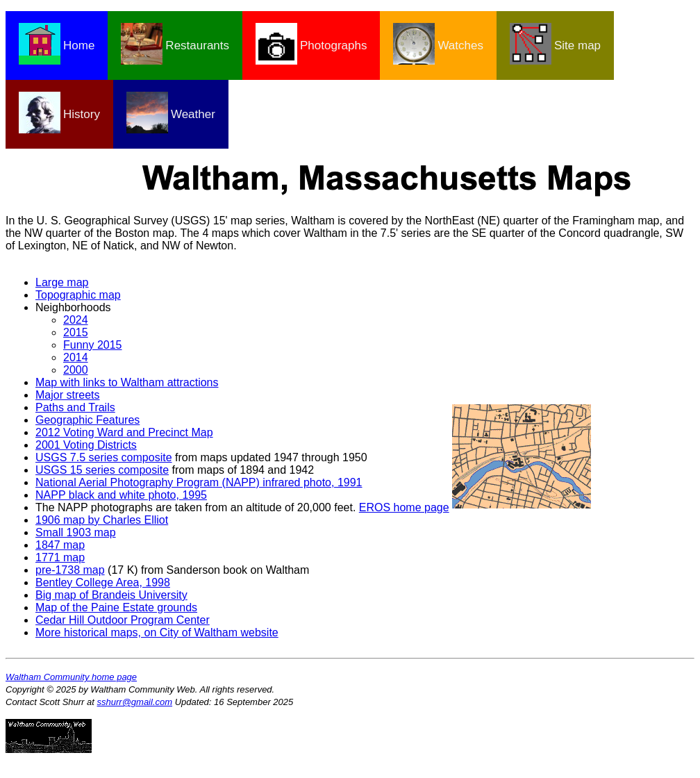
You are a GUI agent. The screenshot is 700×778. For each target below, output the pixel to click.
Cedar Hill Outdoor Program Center (123, 620)
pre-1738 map (70, 570)
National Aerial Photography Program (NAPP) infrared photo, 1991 (199, 482)
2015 (76, 332)
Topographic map (78, 295)
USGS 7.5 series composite (104, 457)
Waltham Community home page (71, 677)
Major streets (67, 395)
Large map (62, 282)
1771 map (60, 557)
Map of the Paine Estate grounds (116, 607)
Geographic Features (87, 420)
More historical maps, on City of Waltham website (157, 632)
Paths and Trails (75, 407)
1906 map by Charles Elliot (102, 520)
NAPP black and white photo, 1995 (121, 495)
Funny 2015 (93, 345)
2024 (76, 320)
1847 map (60, 545)
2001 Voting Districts (86, 445)
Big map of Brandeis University (111, 595)
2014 (76, 357)
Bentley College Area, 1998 (103, 582)
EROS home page (404, 507)
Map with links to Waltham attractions (127, 382)
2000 (76, 370)
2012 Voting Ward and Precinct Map (124, 432)
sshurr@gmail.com (135, 702)
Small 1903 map (76, 532)
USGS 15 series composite (102, 470)
